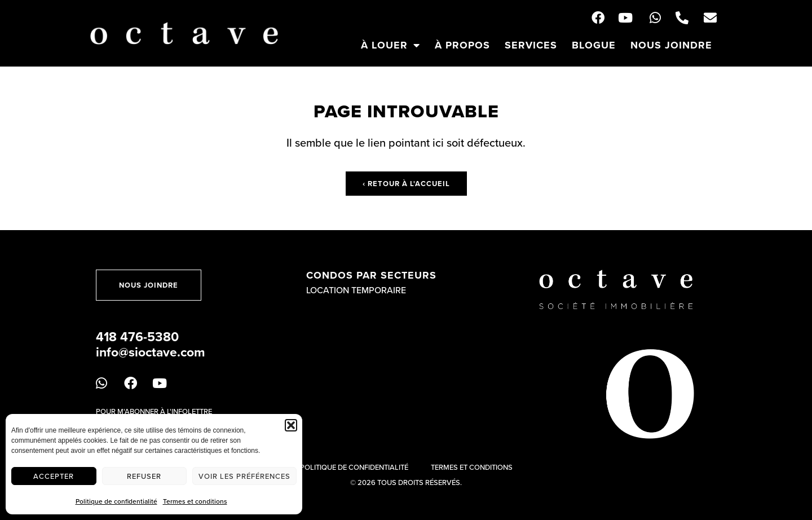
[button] (291, 425)
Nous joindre (671, 45)
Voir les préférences (244, 476)
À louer (390, 45)
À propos (462, 45)
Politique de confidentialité (116, 501)
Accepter (54, 476)
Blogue (594, 45)
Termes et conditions (195, 501)
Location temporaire (356, 290)
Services (531, 45)
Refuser (144, 476)
